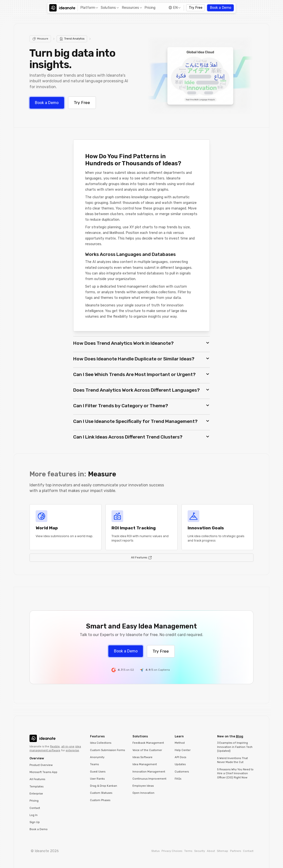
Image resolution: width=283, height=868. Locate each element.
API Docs (180, 757)
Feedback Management (148, 743)
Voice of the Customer (147, 750)
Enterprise (36, 794)
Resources (130, 8)
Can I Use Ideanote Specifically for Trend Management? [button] (135, 421)
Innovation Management (149, 772)
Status (155, 851)
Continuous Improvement (149, 779)
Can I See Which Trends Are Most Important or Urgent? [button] (134, 374)
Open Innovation (143, 793)
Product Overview (41, 765)
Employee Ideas (143, 786)
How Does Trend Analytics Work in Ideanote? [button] (123, 343)
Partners (236, 851)
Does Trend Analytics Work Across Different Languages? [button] (136, 390)
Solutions (108, 8)
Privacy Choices (172, 851)
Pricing (150, 8)
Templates (36, 787)
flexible (55, 747)
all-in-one (68, 747)
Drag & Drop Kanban (104, 786)
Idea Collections (101, 743)
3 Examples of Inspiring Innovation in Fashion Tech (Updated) (235, 747)
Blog (240, 736)
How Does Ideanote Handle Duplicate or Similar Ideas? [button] (134, 359)
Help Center (183, 750)
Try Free (196, 8)
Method (180, 743)
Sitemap (222, 851)
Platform (88, 8)
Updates (180, 764)
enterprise (72, 750)
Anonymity (97, 757)
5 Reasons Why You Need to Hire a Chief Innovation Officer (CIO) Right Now (235, 774)
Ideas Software (142, 757)
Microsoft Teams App (43, 772)
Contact (35, 808)
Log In (34, 815)
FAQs (178, 779)
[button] (89, 8)
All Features (37, 779)
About (211, 851)
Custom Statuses (101, 793)
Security (200, 851)
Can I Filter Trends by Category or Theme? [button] (121, 406)
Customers (182, 772)
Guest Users (98, 772)
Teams (94, 764)
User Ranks (97, 779)
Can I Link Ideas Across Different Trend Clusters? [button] (128, 437)
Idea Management (145, 764)
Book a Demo (221, 8)
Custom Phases (100, 800)
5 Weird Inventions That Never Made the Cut (232, 760)
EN (175, 8)
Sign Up (35, 822)
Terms (188, 851)
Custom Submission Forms (107, 750)
